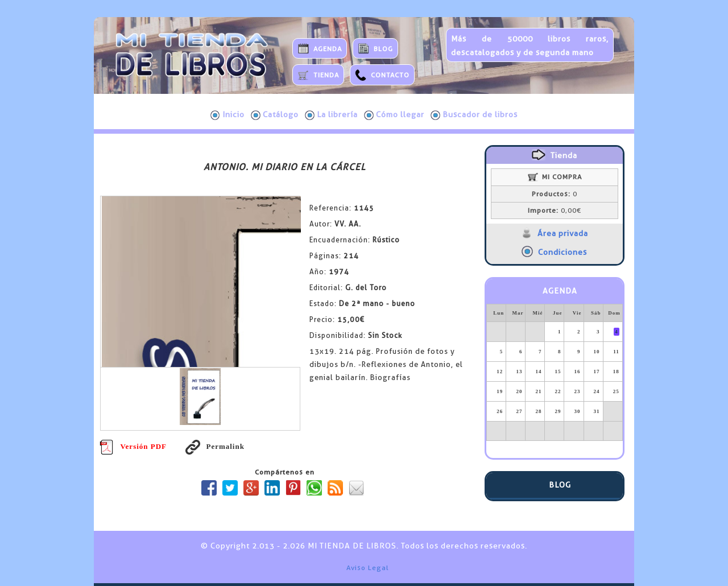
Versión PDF (133, 446)
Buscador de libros (474, 115)
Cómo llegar (394, 115)
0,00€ (555, 211)
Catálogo (275, 115)
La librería (331, 115)
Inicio (227, 115)
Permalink (215, 446)
